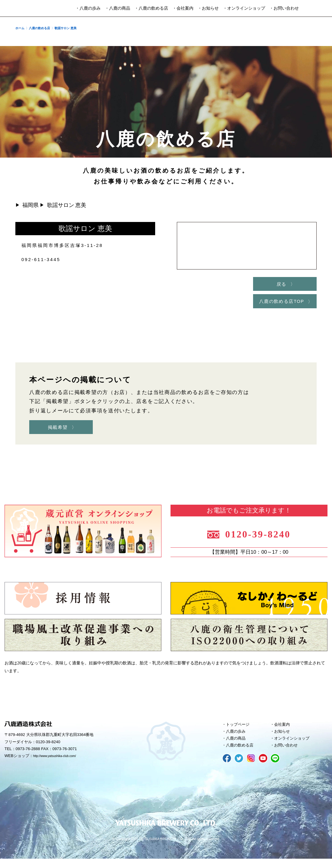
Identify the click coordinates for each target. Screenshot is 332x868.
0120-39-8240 (264, 537)
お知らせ (284, 738)
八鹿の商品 (238, 746)
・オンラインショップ (244, 8)
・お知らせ (208, 8)
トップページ (240, 730)
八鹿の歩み (238, 738)
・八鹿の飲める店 (151, 8)
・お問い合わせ (284, 8)
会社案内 (284, 730)
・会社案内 (183, 8)
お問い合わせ (288, 754)
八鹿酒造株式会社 (28, 8)
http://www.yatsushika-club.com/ (61, 762)
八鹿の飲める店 (242, 754)
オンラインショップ (295, 746)
